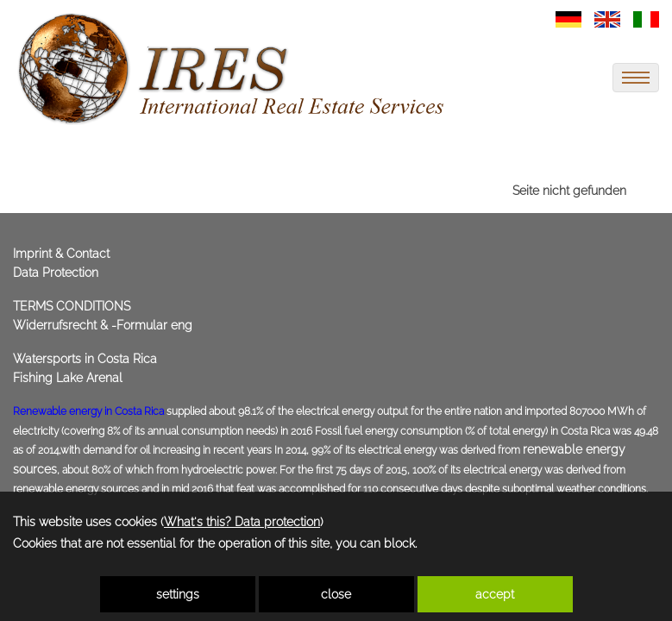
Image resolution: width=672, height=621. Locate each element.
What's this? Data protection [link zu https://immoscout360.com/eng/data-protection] (242, 522)
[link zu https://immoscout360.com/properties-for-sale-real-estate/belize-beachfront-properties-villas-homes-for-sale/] (568, 18)
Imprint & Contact (61, 254)
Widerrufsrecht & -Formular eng (103, 325)
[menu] (636, 78)
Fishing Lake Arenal (68, 378)
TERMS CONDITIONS (72, 306)
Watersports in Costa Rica (85, 359)
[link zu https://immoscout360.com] (233, 69)
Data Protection (56, 273)
